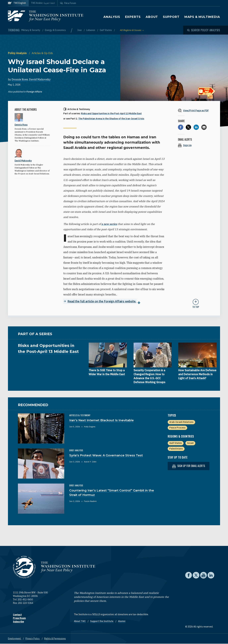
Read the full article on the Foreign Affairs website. (102, 301)
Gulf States (106, 30)
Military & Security (31, 30)
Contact (17, 615)
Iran (80, 30)
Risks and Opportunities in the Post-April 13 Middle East (111, 113)
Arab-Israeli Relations (181, 422)
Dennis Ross (20, 79)
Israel (190, 443)
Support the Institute (102, 621)
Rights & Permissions (55, 639)
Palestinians (176, 449)
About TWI (80, 621)
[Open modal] (204, 30)
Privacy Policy (33, 639)
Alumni (122, 621)
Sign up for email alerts (189, 466)
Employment (15, 639)
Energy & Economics (55, 30)
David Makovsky (40, 79)
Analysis (112, 17)
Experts (133, 17)
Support (171, 17)
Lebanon (91, 30)
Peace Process (177, 428)
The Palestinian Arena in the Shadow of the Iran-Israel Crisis (111, 119)
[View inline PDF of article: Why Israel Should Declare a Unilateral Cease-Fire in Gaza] (196, 110)
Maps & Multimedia (202, 17)
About (152, 17)
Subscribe (18, 622)
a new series (109, 224)
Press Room (19, 618)
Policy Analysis (18, 53)
